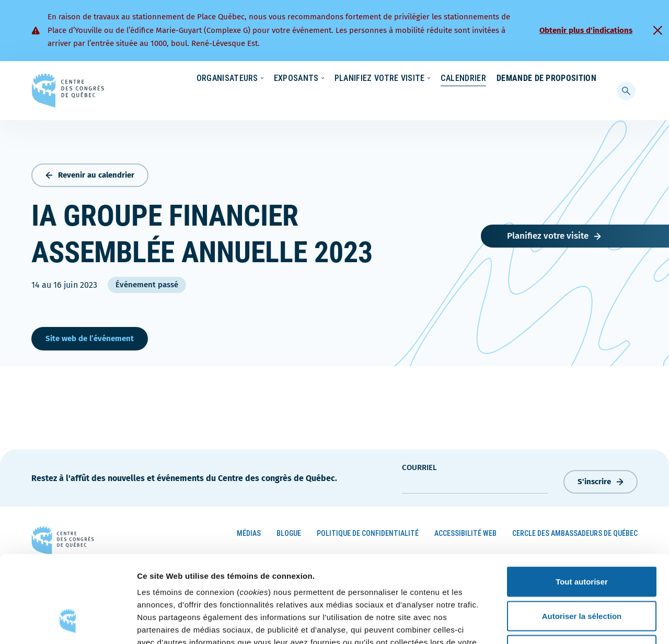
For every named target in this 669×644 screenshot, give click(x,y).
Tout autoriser (582, 507)
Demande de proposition (546, 99)
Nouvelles (407, 79)
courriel (419, 465)
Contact (553, 79)
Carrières (458, 79)
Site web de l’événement (90, 336)
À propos (507, 79)
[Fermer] (658, 30)
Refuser (582, 575)
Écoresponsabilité (344, 79)
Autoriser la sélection (582, 541)
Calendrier (453, 99)
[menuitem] (592, 78)
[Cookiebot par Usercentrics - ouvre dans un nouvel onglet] (68, 624)
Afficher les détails (576, 623)
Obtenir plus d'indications (586, 30)
